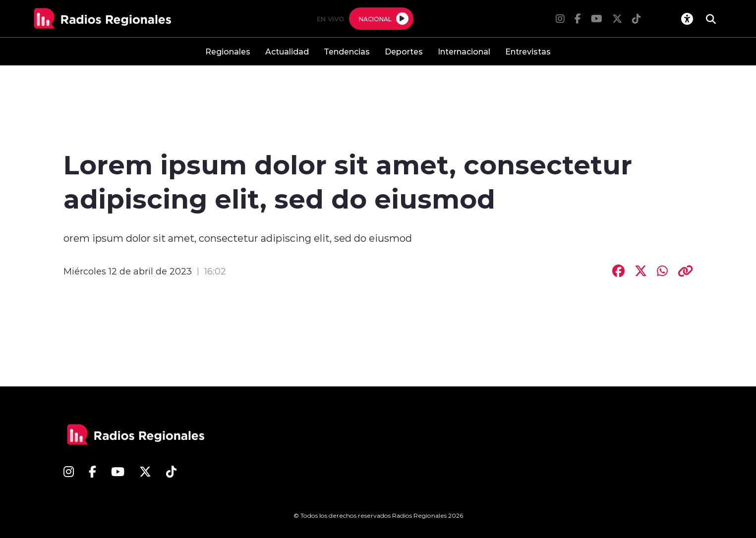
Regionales (228, 51)
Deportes (404, 51)
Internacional (464, 51)
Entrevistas (528, 51)
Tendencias (347, 51)
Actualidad (287, 51)
